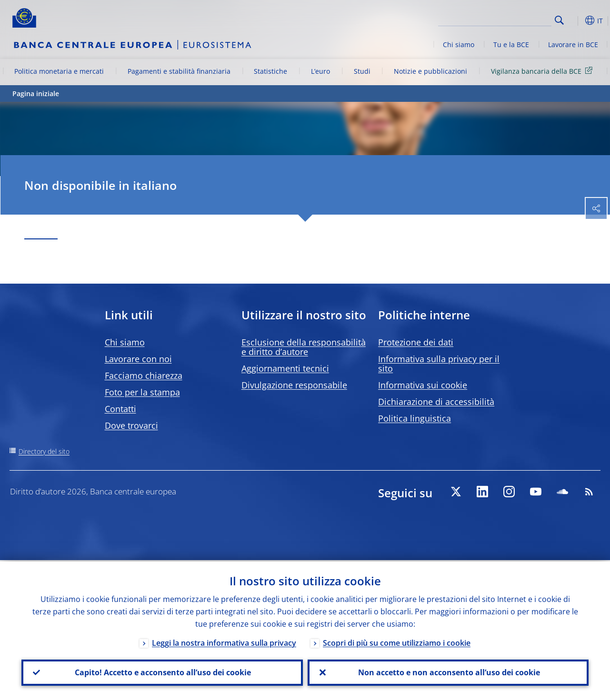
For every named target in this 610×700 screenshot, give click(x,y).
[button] (574, 20)
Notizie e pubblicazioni (430, 71)
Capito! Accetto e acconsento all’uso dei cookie (162, 672)
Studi (362, 71)
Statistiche (270, 71)
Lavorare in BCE (573, 44)
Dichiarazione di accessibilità (436, 402)
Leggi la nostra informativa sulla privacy (224, 641)
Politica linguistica (415, 418)
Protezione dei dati (416, 342)
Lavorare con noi (138, 359)
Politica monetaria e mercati (59, 71)
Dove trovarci (131, 425)
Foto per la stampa (142, 392)
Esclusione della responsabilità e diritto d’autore (304, 347)
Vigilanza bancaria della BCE (543, 71)
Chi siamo (459, 44)
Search (559, 20)
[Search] (504, 19)
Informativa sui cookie (423, 385)
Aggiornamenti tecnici (285, 368)
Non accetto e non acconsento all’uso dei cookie (448, 672)
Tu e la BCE (511, 44)
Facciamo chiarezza (144, 375)
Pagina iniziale (36, 94)
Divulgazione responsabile (294, 385)
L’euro (320, 71)
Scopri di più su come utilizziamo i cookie (397, 641)
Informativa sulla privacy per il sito (439, 364)
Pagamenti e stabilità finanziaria (179, 71)
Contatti (120, 409)
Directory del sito (44, 451)
